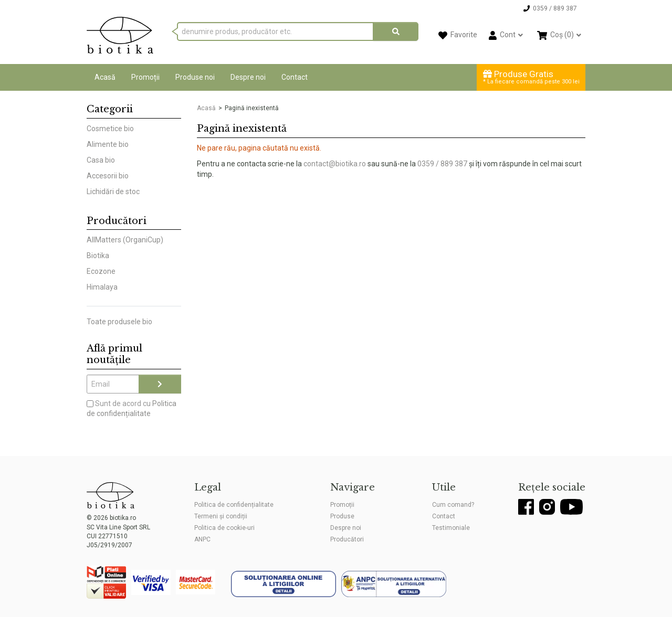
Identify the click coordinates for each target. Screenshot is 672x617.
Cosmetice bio (110, 129)
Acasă (105, 77)
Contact (295, 77)
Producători (347, 539)
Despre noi (248, 77)
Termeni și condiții (221, 516)
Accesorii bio (108, 176)
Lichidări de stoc (113, 192)
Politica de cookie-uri (224, 528)
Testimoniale (451, 528)
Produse (342, 516)
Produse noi (195, 77)
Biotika (98, 256)
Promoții (145, 77)
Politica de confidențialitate (234, 505)
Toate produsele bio (119, 322)
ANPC (202, 539)
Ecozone (101, 271)
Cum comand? (453, 505)
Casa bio (101, 160)
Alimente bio (108, 144)
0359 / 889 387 (442, 164)
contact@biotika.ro (335, 164)
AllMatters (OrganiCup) (125, 240)
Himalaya (102, 287)
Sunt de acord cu (132, 409)
